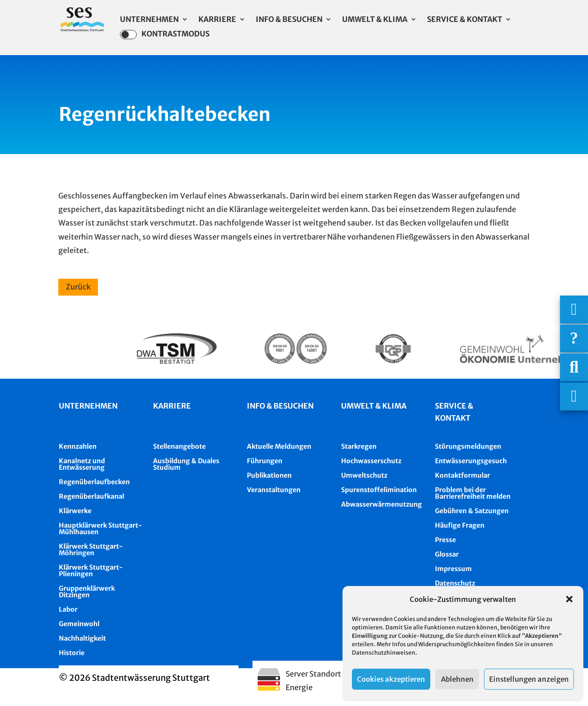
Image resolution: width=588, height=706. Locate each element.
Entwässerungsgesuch (471, 461)
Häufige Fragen (460, 525)
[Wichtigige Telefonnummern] (574, 310)
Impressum (453, 569)
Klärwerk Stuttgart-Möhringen (91, 550)
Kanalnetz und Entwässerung (82, 464)
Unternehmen (149, 20)
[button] (569, 599)
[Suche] (574, 367)
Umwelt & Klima (375, 20)
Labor (68, 609)
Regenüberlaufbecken (94, 482)
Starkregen (359, 446)
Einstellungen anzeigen (529, 679)
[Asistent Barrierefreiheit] (574, 396)
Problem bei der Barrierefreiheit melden (473, 493)
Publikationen (269, 475)
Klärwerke (75, 511)
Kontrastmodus (165, 35)
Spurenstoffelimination (379, 490)
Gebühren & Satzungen (472, 511)
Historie (72, 653)
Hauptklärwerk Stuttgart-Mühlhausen (100, 529)
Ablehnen (457, 679)
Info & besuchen (280, 406)
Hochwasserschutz (371, 461)
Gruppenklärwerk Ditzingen (87, 592)
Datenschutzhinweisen (384, 653)
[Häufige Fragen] (574, 339)
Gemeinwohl (79, 624)
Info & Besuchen (289, 20)
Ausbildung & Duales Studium (186, 464)
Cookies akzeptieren (391, 679)
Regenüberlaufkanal (91, 496)
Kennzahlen (78, 446)
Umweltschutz (364, 475)
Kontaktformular (462, 475)
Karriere (217, 20)
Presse (445, 540)
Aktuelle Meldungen (279, 446)
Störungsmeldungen (468, 446)
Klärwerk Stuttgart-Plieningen (91, 571)
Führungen (265, 461)
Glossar (447, 554)
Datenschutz (455, 583)
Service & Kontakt (465, 20)
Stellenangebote (179, 446)
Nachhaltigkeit (82, 638)
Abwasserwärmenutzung (381, 504)
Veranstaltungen (274, 490)
